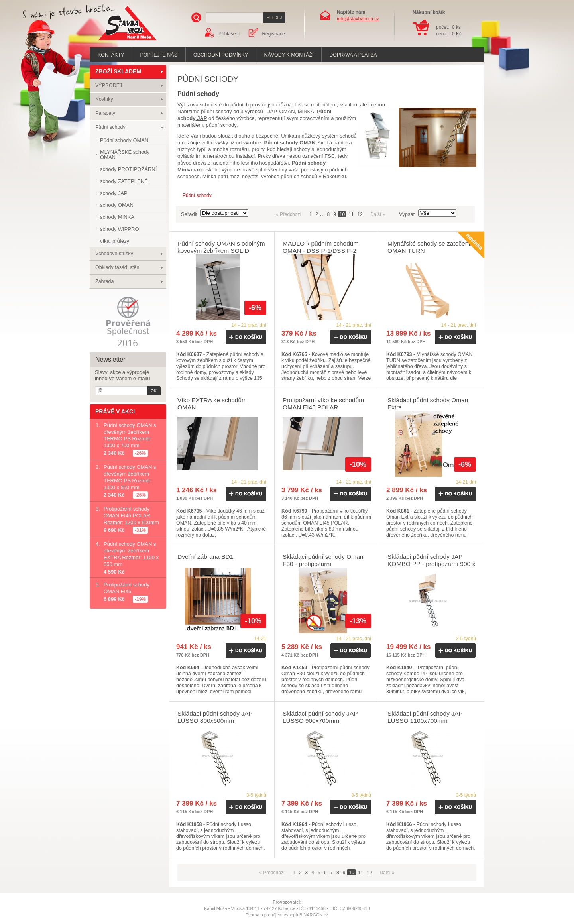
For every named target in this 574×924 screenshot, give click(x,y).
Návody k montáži (289, 55)
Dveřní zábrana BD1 (205, 557)
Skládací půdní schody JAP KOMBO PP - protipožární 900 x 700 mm (431, 564)
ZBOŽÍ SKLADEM (118, 71)
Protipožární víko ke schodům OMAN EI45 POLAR (323, 404)
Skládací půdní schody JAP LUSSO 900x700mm (320, 717)
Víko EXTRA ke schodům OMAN (212, 404)
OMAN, (308, 143)
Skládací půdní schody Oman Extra (428, 404)
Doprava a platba (353, 55)
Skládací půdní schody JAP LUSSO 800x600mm (215, 717)
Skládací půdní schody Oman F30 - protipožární (323, 560)
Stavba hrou (115, 41)
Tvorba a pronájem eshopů (272, 915)
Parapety (105, 113)
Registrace (273, 34)
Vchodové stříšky (114, 254)
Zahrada (105, 281)
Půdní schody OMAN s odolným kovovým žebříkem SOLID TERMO (221, 251)
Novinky (104, 99)
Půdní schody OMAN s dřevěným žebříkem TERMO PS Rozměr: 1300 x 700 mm (130, 435)
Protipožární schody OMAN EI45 (127, 588)
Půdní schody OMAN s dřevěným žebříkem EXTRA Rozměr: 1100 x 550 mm (131, 554)
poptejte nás (159, 55)
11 (351, 214)
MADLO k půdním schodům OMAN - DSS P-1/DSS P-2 (320, 247)
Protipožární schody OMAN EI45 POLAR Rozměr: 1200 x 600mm (131, 516)
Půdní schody (110, 127)
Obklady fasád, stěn (117, 267)
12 (360, 214)
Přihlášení (229, 34)
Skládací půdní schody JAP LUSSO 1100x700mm (425, 717)
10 (342, 214)
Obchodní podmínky (221, 55)
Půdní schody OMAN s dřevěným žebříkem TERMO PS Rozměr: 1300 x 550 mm (130, 477)
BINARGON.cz (314, 915)
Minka (185, 170)
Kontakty (111, 55)
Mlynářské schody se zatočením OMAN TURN (431, 247)
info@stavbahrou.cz (358, 19)
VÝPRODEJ (109, 85)
